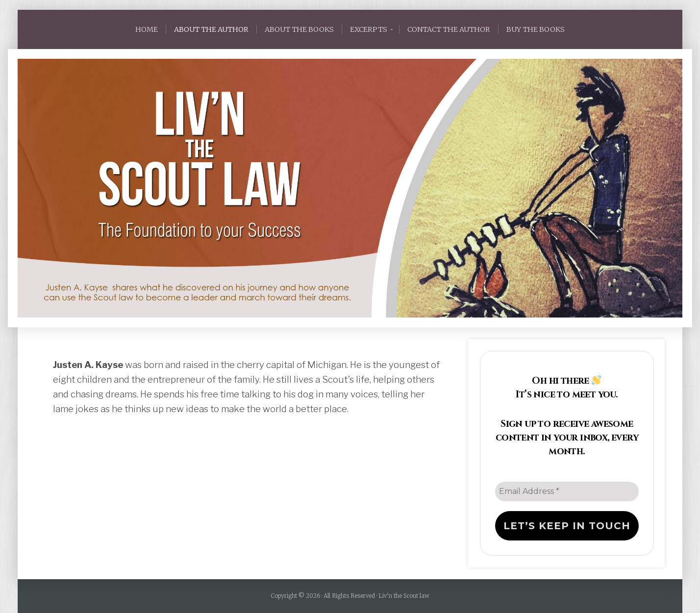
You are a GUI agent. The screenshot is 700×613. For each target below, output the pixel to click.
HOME (147, 29)
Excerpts (369, 29)
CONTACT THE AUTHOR (449, 29)
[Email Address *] (567, 491)
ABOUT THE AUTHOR (211, 29)
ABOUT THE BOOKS (299, 29)
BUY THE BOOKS (536, 29)
